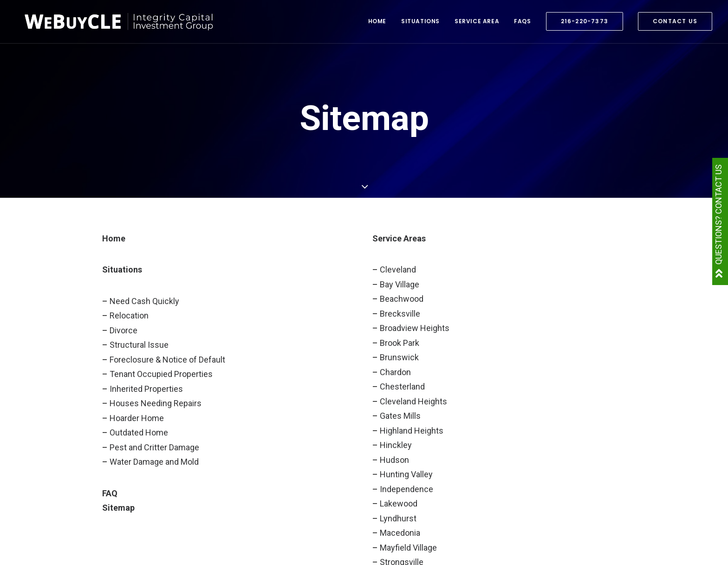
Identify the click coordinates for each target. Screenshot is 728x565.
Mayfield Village (408, 548)
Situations (420, 24)
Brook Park (400, 343)
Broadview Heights (415, 328)
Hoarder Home (137, 418)
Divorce (123, 330)
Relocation (129, 315)
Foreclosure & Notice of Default (167, 360)
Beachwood (402, 299)
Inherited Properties (146, 389)
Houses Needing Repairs (156, 403)
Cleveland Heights (413, 401)
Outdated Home (139, 432)
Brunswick (399, 357)
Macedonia (400, 533)
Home (377, 24)
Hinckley (396, 445)
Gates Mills (400, 416)
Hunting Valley (406, 474)
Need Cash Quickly (144, 301)
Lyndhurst (398, 518)
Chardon (395, 372)
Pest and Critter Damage (154, 447)
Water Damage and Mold (154, 462)
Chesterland (402, 386)
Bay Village (400, 284)
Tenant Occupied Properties (161, 374)
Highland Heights (412, 431)
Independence (406, 489)
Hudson (394, 460)
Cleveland (398, 270)
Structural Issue (139, 345)
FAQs (522, 24)
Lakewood (399, 503)
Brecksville (400, 314)
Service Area (477, 24)
